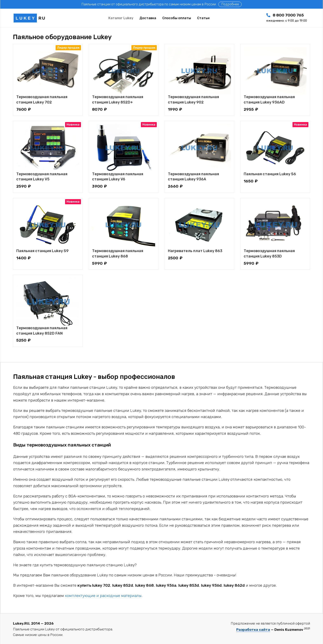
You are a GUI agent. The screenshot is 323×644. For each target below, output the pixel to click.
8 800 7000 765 (287, 18)
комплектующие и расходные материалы (103, 596)
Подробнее (230, 4)
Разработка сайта (253, 630)
